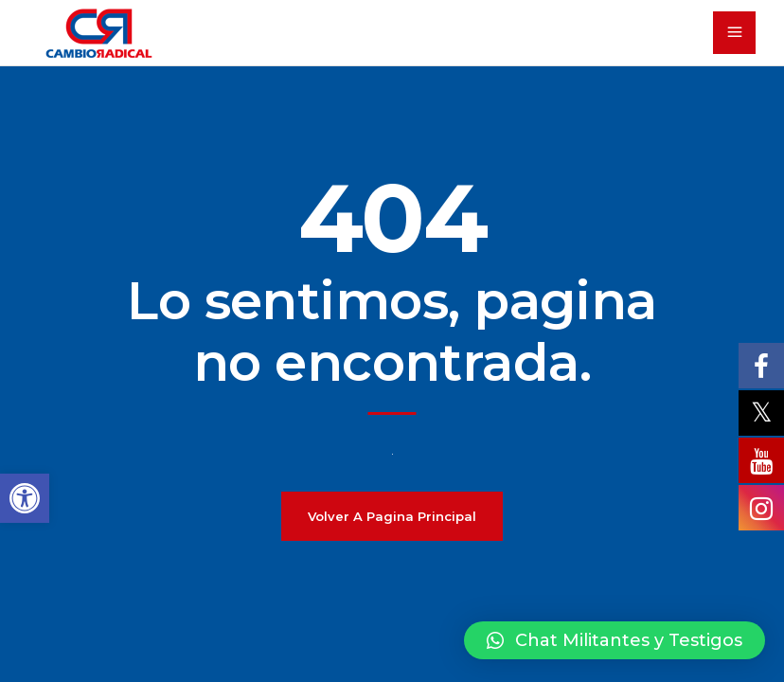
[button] (615, 640)
